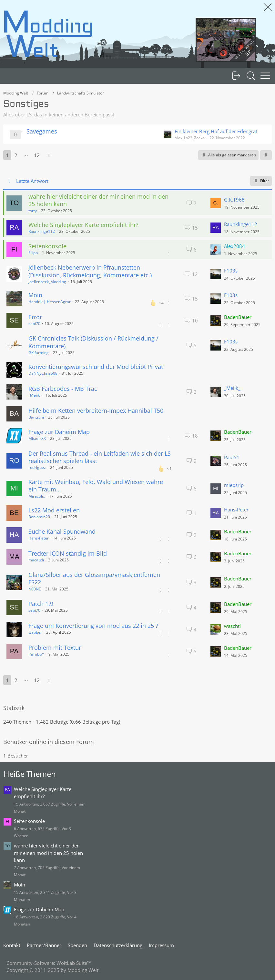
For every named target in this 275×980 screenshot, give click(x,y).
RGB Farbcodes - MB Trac (63, 389)
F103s (231, 271)
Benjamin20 (39, 517)
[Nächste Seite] (49, 155)
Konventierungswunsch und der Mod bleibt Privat (96, 367)
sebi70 (34, 324)
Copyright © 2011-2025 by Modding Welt (52, 970)
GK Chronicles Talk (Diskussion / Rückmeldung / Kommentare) (93, 342)
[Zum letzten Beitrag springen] (216, 203)
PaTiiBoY (36, 654)
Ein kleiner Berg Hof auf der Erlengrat (216, 131)
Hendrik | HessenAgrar (50, 302)
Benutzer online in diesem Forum (49, 742)
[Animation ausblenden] (268, 7)
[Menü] (265, 76)
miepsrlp (234, 485)
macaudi (36, 560)
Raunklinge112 (42, 231)
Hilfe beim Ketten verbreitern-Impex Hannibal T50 (96, 411)
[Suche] (251, 76)
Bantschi (36, 417)
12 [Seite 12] (37, 155)
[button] (266, 155)
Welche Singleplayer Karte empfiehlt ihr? (83, 225)
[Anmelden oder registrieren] (236, 76)
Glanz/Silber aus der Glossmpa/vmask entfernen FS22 (94, 578)
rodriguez (37, 467)
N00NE (35, 589)
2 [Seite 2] (16, 155)
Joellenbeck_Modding (47, 282)
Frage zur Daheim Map (59, 432)
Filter (261, 181)
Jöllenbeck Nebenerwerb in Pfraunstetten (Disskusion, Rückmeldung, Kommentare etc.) (90, 271)
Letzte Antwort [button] (32, 181)
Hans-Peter (236, 510)
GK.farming (39, 353)
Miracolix (37, 496)
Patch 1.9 (41, 604)
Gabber (35, 632)
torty (33, 211)
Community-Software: (49, 963)
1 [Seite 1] (7, 155)
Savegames (42, 131)
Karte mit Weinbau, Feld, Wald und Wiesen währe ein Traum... (96, 485)
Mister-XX (37, 438)
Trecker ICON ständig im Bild (68, 553)
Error (35, 317)
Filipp (33, 253)
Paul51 (232, 457)
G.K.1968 (234, 200)
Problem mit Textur (55, 648)
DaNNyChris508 (43, 373)
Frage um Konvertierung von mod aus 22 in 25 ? (93, 626)
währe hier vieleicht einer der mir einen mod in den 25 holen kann (98, 200)
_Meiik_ (35, 395)
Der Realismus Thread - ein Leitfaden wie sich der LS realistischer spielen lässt (100, 457)
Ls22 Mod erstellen (54, 510)
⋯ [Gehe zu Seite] (26, 155)
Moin (35, 295)
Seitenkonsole (47, 246)
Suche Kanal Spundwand (62, 531)
